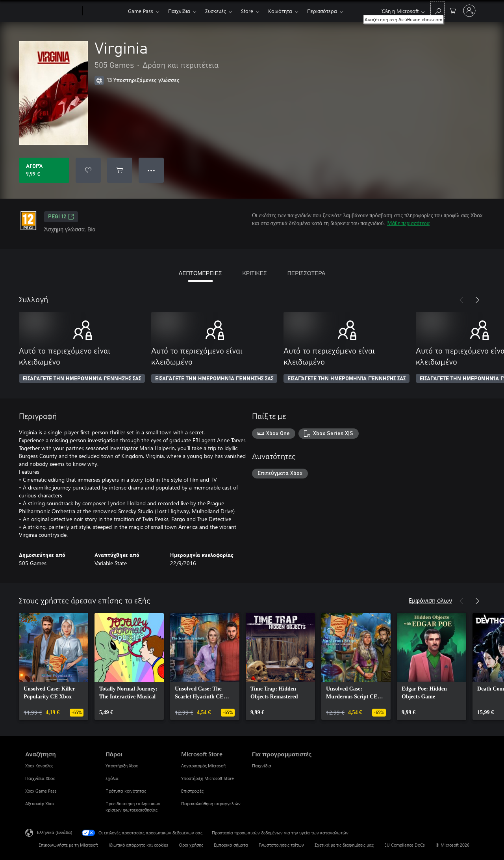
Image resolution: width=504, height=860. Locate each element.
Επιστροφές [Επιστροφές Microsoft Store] (192, 791)
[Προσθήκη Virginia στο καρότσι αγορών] (120, 170)
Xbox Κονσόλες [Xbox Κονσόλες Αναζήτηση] (39, 766)
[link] (54, 666)
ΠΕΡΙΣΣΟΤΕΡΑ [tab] (306, 273)
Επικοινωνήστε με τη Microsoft (68, 845)
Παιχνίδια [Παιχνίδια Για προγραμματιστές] (262, 766)
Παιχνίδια (179, 11)
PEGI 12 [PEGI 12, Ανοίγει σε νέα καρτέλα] (61, 217)
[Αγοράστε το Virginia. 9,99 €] (44, 170)
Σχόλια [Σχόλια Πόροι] (112, 778)
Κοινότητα (280, 11)
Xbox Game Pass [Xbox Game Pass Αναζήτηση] (41, 791)
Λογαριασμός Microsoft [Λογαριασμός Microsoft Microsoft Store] (204, 766)
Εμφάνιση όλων (430, 600)
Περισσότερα (322, 11)
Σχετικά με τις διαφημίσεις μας (344, 845)
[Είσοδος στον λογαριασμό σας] (469, 11)
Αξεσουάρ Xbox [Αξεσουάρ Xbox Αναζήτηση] (40, 803)
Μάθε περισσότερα (408, 223)
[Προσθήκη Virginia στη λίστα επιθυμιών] (88, 170)
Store (247, 11)
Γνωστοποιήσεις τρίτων (281, 845)
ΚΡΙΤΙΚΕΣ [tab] (254, 273)
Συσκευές (216, 11)
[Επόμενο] (477, 300)
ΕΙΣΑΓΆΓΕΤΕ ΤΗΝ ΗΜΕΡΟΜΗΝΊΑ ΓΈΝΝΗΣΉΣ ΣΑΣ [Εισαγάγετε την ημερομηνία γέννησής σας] (82, 379)
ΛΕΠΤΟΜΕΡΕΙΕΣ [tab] (200, 273)
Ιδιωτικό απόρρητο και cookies (138, 845)
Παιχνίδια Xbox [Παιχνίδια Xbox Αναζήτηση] (40, 778)
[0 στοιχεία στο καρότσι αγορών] (453, 10)
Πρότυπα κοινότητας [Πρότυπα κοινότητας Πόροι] (126, 791)
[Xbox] (104, 11)
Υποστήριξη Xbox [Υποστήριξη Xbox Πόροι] (122, 766)
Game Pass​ (141, 11)
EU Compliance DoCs (405, 845)
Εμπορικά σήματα (231, 845)
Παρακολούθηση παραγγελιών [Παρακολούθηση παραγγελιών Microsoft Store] (211, 803)
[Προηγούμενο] (461, 300)
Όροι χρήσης (191, 845)
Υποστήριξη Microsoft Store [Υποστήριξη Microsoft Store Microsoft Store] (208, 778)
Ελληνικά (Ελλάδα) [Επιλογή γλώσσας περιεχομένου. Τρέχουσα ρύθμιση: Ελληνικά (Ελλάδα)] (55, 832)
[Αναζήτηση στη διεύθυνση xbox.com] (437, 10)
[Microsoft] (52, 11)
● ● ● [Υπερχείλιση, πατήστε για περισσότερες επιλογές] (151, 170)
